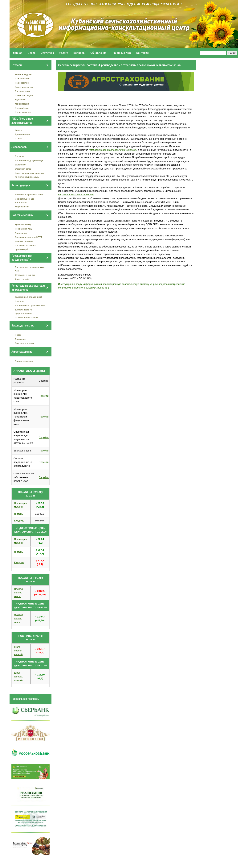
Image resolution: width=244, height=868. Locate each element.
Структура (47, 53)
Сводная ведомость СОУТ (29, 237)
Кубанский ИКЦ (23, 224)
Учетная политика (24, 241)
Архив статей (22, 279)
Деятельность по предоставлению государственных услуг (27, 313)
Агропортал (21, 233)
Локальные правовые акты (29, 195)
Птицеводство (22, 79)
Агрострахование (24, 361)
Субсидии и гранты (25, 275)
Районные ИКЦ (121, 53)
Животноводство (24, 74)
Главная (17, 53)
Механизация (22, 104)
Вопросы (79, 53)
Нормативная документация (30, 160)
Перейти (44, 396)
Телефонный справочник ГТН (30, 297)
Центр (31, 53)
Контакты (143, 53)
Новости (19, 301)
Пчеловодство (22, 91)
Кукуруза (19, 521)
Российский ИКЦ (24, 229)
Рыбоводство (22, 83)
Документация (22, 134)
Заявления (21, 165)
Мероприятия (22, 207)
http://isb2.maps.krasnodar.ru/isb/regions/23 (113, 150)
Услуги (64, 53)
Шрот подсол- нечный (19, 651)
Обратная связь (23, 169)
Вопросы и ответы (24, 343)
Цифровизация (23, 112)
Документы (21, 339)
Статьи (19, 138)
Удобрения (21, 100)
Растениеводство (24, 87)
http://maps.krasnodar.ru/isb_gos (76, 195)
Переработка (22, 108)
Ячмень (18, 514)
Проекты (20, 156)
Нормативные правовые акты (30, 305)
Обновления (98, 53)
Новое (18, 335)
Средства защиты (24, 95)
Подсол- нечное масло (19, 593)
